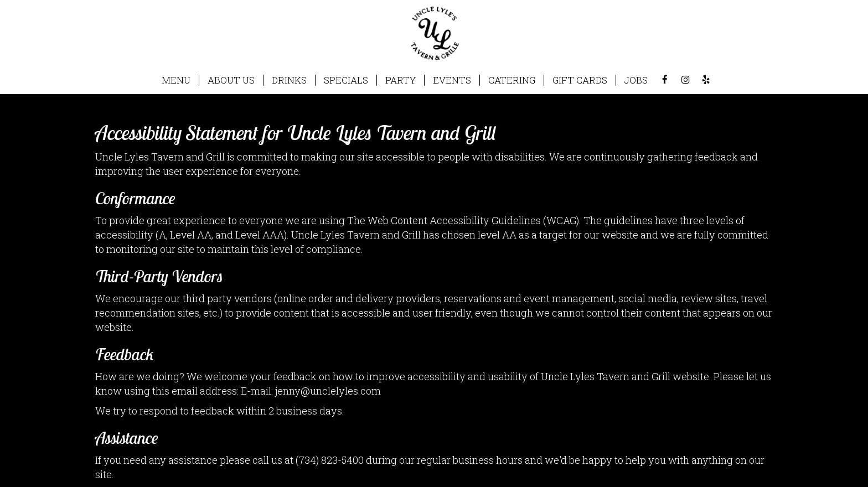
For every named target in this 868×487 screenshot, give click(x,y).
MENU (176, 80)
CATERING (512, 80)
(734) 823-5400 (330, 460)
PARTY (401, 80)
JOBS (636, 80)
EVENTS (452, 80)
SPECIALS (346, 80)
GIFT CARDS (580, 80)
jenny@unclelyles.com (328, 391)
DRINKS (289, 80)
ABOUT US (231, 80)
